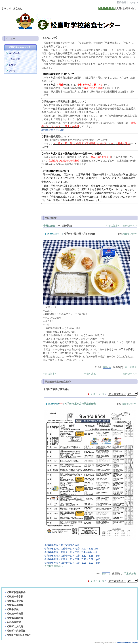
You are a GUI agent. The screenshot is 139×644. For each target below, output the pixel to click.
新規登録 (121, 2)
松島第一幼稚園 (14, 614)
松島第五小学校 (14, 605)
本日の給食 (131, 367)
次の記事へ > (130, 226)
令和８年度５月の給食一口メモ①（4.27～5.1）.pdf (71, 549)
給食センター (130, 234)
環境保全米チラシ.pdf (53, 130)
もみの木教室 (13, 622)
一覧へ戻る (90, 374)
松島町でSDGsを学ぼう (18, 635)
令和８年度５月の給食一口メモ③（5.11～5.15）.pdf (72, 556)
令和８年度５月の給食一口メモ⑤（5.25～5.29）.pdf (72, 563)
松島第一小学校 (14, 597)
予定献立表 (14, 59)
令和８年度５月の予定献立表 (80, 404)
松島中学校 (12, 609)
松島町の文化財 (14, 626)
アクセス (13, 71)
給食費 (12, 65)
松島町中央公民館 (15, 631)
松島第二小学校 (14, 601)
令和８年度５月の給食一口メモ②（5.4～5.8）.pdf (71, 552)
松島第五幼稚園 (14, 618)
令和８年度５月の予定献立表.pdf (61, 545)
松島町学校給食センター (21, 47)
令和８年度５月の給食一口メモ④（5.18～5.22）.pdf (72, 559)
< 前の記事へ (113, 226)
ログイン (133, 2)
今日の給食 (14, 53)
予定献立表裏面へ (54, 566)
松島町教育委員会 (15, 592)
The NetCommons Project (127, 643)
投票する (107, 367)
